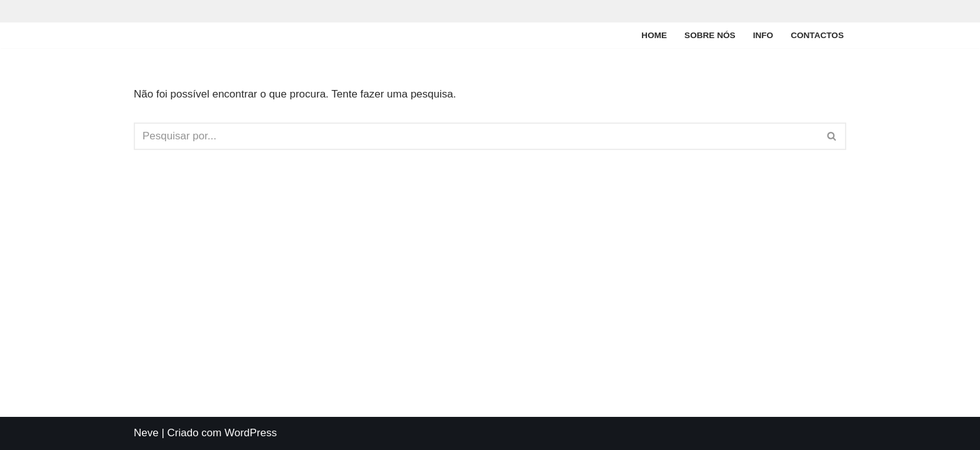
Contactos (817, 35)
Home (654, 35)
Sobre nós (710, 35)
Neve (146, 433)
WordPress (251, 433)
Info (763, 35)
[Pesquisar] (476, 136)
